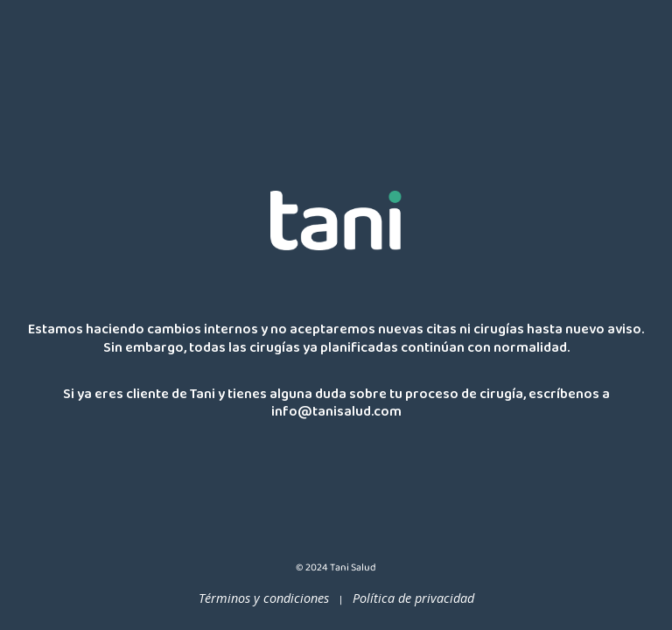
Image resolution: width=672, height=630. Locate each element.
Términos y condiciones (264, 598)
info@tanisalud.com (336, 415)
